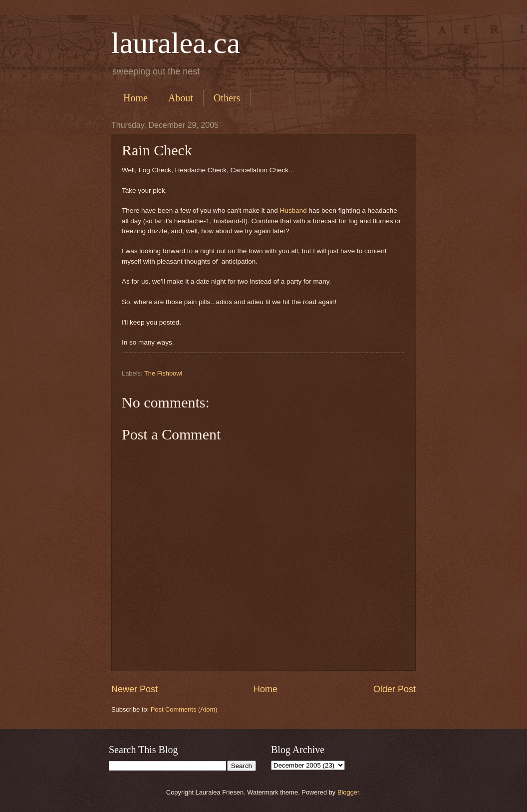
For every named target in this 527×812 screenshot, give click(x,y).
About (181, 98)
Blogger (348, 792)
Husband (293, 210)
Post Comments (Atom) (184, 709)
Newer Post (134, 689)
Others (227, 98)
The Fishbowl (163, 373)
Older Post (395, 689)
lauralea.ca (176, 43)
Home (135, 98)
